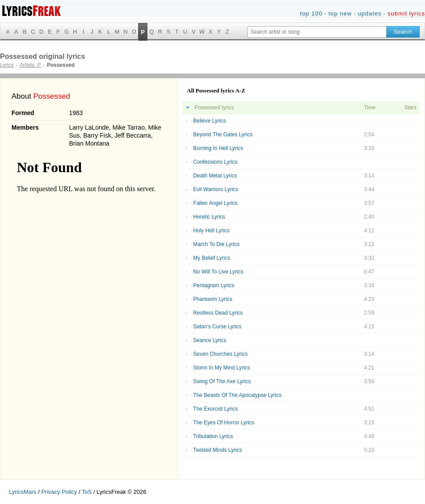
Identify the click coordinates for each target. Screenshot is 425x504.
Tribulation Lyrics (213, 436)
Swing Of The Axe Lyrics (222, 381)
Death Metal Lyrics (215, 176)
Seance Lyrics (210, 340)
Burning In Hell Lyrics (218, 148)
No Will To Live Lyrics (218, 272)
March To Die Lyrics (216, 244)
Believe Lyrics (209, 121)
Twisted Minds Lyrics (217, 450)
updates (369, 13)
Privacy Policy (59, 492)
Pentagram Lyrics (214, 285)
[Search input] (317, 32)
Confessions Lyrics (215, 162)
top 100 (311, 13)
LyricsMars (23, 492)
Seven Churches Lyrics (220, 354)
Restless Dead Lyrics (218, 313)
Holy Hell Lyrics (211, 231)
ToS (87, 492)
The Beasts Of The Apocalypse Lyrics (237, 395)
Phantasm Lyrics (212, 299)
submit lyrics (406, 13)
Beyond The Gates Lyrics (223, 135)
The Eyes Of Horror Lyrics (224, 423)
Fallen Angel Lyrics (215, 203)
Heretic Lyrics (209, 217)
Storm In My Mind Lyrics (221, 368)
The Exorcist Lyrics (215, 409)
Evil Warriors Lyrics (216, 189)
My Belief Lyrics (212, 258)
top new (340, 13)
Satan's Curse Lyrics (217, 327)
